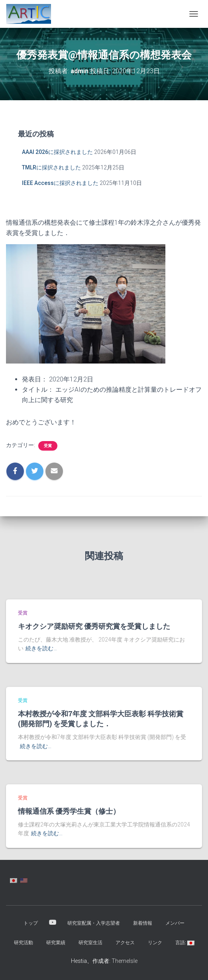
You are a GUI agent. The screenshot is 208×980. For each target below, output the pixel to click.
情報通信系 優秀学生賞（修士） (69, 811)
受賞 (48, 446)
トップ (31, 923)
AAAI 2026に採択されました (57, 152)
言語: (185, 943)
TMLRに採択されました (51, 167)
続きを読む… (41, 648)
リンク (155, 943)
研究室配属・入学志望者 (94, 923)
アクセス (125, 943)
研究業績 (56, 943)
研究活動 (24, 943)
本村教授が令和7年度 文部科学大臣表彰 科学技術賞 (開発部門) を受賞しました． (101, 718)
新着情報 (143, 923)
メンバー (175, 923)
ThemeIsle (125, 961)
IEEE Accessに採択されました (60, 183)
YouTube (53, 923)
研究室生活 (90, 943)
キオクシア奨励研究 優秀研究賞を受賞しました (94, 626)
